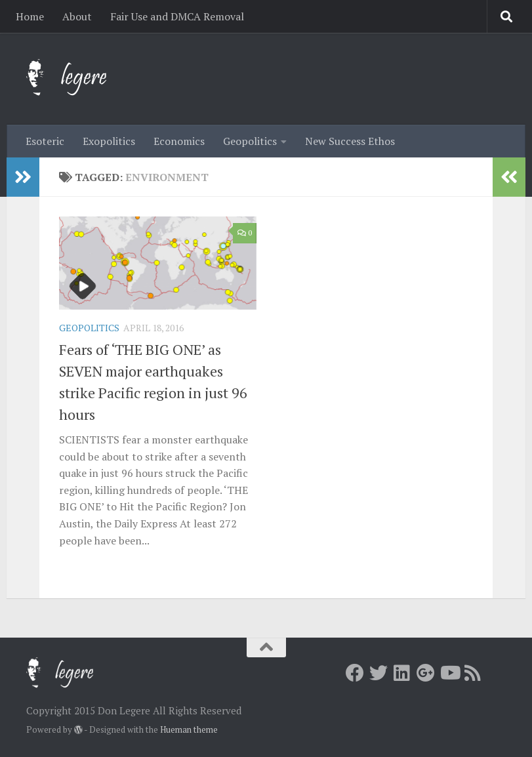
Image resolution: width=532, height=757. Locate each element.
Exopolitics (109, 141)
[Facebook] (355, 673)
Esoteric (45, 141)
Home (30, 16)
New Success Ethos (350, 141)
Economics (179, 141)
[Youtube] (449, 673)
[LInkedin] (402, 673)
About (77, 16)
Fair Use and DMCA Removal (177, 16)
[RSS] (473, 673)
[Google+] (426, 673)
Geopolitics (250, 141)
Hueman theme (189, 729)
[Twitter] (379, 673)
